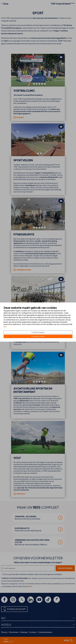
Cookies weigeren (38, 332)
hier (5, 326)
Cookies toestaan (38, 336)
